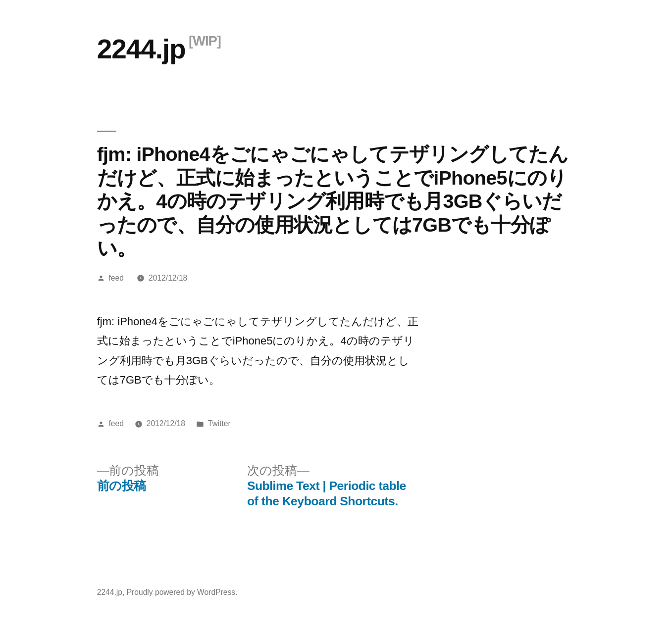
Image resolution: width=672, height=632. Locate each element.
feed (116, 278)
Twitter (219, 423)
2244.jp (141, 49)
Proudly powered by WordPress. (182, 592)
